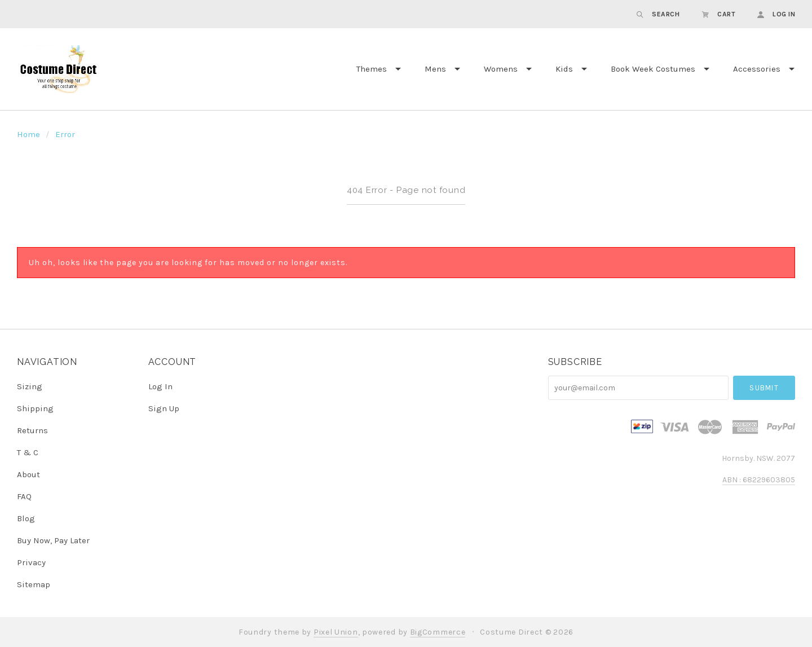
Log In (160, 386)
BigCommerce (438, 632)
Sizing (30, 386)
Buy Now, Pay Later (53, 540)
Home (28, 134)
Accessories (757, 69)
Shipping (35, 408)
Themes (372, 69)
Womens (501, 69)
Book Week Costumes (653, 69)
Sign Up (164, 408)
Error (65, 134)
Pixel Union (336, 632)
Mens (435, 69)
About (28, 474)
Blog (26, 518)
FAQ (24, 496)
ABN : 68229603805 (759, 480)
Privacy (31, 562)
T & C (28, 452)
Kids (564, 69)
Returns (32, 430)
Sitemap (34, 584)
